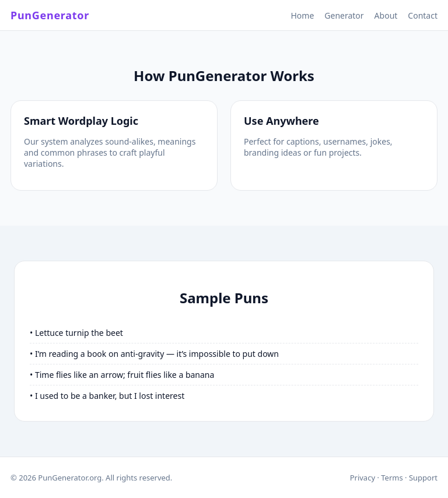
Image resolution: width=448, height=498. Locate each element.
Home (302, 15)
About (386, 15)
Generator (344, 15)
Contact (423, 15)
